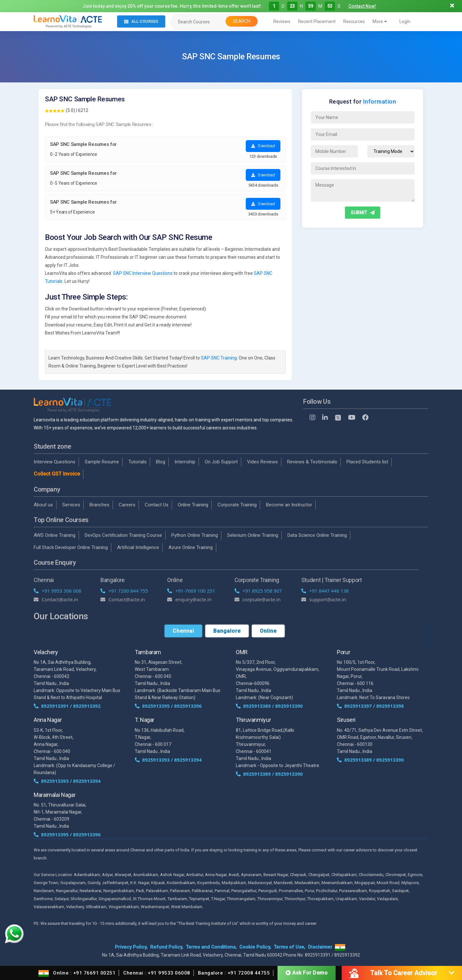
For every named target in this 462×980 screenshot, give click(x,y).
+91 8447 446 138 (325, 591)
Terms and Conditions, (211, 947)
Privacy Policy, (131, 947)
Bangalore (227, 631)
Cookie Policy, (255, 947)
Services (71, 505)
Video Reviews (262, 462)
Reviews (282, 21)
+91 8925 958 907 (258, 591)
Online (268, 631)
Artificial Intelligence (138, 547)
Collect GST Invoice (57, 474)
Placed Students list (367, 462)
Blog (161, 462)
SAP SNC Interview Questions (143, 273)
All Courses (141, 21)
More (380, 21)
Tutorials (137, 462)
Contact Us (157, 505)
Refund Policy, (167, 947)
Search (242, 21)
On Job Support (221, 462)
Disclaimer (320, 947)
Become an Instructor (289, 505)
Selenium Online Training (253, 535)
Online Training (193, 505)
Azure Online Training (191, 547)
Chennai (183, 631)
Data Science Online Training (317, 535)
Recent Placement (317, 21)
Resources (354, 21)
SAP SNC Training (219, 358)
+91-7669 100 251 (191, 591)
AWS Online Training (55, 535)
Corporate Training (237, 505)
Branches (99, 505)
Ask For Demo (307, 972)
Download (263, 146)
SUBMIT (363, 213)
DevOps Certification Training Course (123, 535)
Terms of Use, (290, 947)
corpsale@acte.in (258, 599)
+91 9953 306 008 (57, 591)
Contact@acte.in (56, 599)
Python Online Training (195, 535)
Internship (185, 462)
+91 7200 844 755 (124, 591)
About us (43, 505)
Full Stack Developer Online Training (71, 547)
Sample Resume (102, 462)
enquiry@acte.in (189, 599)
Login (405, 21)
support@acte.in (324, 599)
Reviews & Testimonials (312, 462)
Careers (127, 505)
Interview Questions (55, 462)
